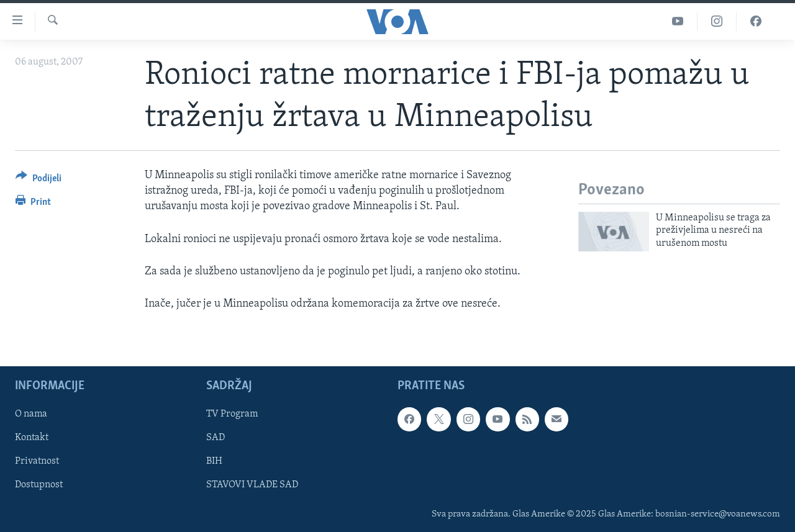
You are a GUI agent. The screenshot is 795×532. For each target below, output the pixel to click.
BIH (214, 462)
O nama (31, 415)
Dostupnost (39, 485)
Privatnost (37, 462)
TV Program (232, 415)
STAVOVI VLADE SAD (252, 485)
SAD (216, 438)
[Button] (39, 180)
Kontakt (32, 438)
